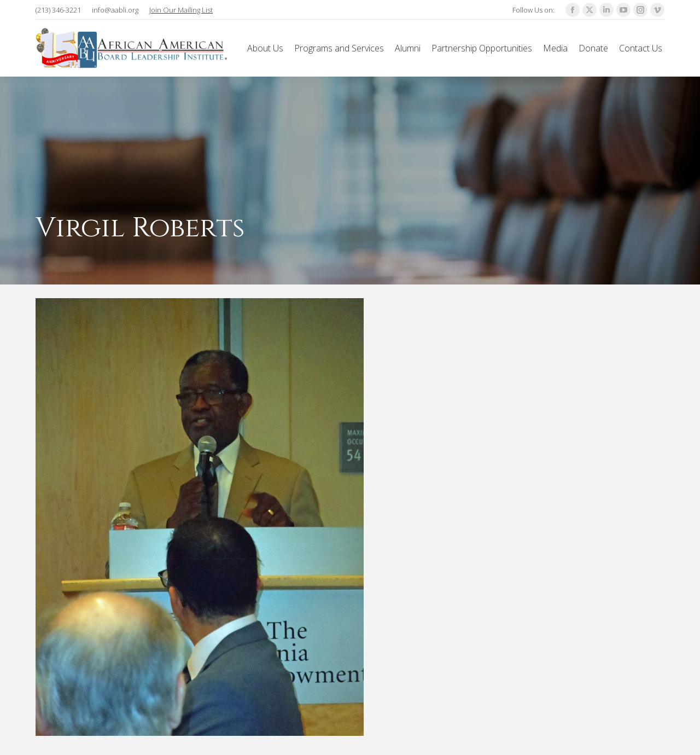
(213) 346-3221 (58, 10)
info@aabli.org (115, 10)
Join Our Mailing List (181, 10)
